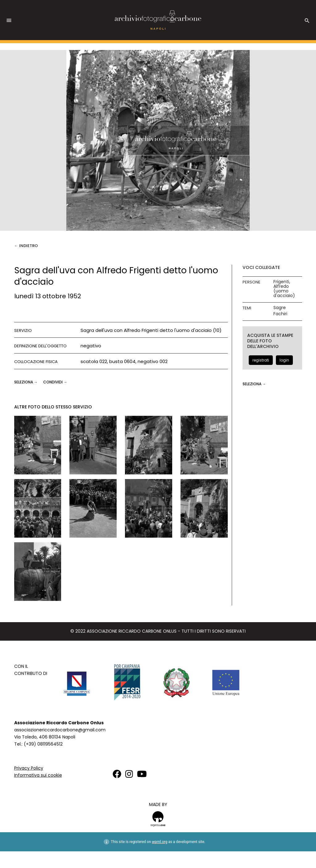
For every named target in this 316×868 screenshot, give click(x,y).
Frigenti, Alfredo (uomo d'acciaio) (284, 289)
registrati (261, 360)
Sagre (280, 308)
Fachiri (280, 314)
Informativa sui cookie (38, 775)
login (284, 360)
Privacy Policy (29, 768)
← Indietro (26, 246)
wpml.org (160, 842)
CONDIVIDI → (55, 382)
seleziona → (26, 382)
